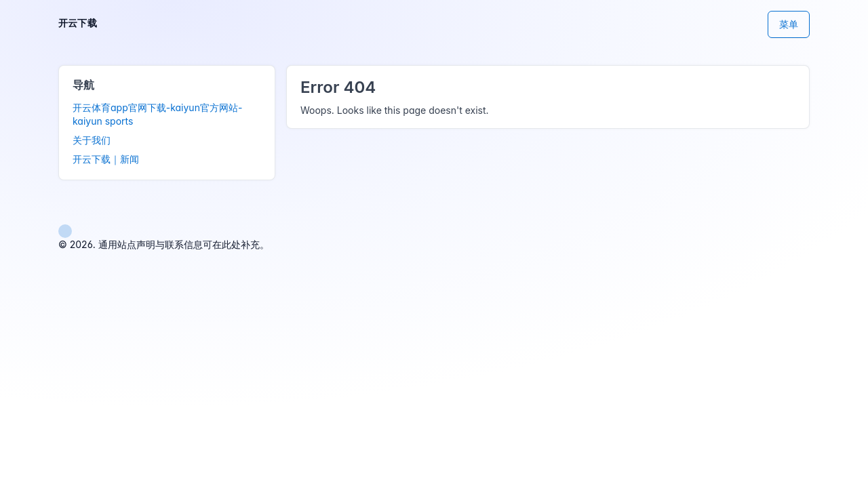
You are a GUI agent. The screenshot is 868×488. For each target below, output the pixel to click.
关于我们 (92, 140)
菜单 (789, 24)
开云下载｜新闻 (106, 159)
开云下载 (78, 23)
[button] (65, 230)
